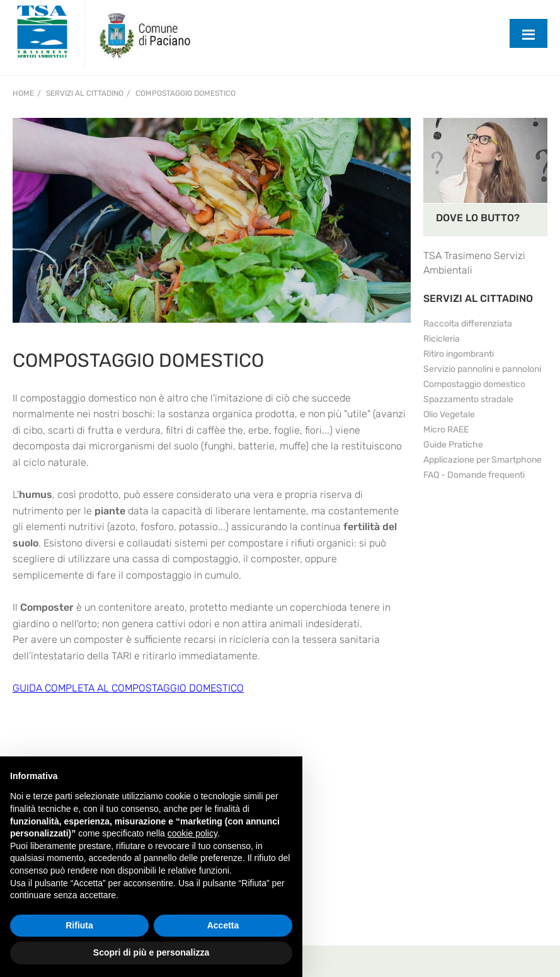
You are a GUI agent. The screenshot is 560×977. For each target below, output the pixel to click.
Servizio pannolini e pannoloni (482, 369)
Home (23, 93)
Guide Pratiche (453, 445)
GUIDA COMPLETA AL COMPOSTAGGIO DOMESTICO (128, 688)
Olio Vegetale (449, 414)
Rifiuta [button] (79, 925)
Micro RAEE (446, 430)
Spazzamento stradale (468, 399)
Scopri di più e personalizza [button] (151, 952)
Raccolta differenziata (468, 324)
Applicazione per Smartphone (483, 460)
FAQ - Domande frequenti (474, 475)
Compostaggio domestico (186, 93)
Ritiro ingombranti (459, 354)
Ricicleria (442, 339)
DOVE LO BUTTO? (478, 218)
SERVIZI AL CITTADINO (478, 298)
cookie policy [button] (192, 833)
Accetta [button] (223, 925)
